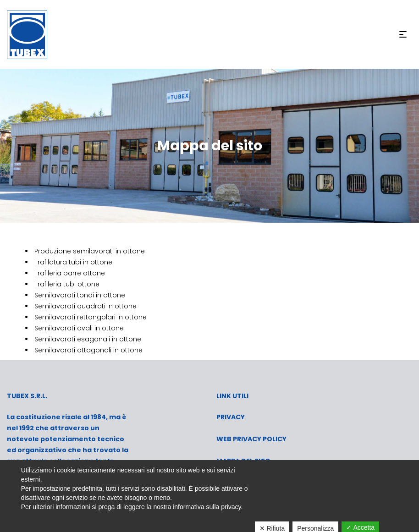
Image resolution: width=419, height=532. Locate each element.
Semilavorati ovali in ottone (79, 328)
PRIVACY (231, 417)
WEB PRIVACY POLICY (251, 439)
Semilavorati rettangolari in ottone (91, 317)
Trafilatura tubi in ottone (74, 262)
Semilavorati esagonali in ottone (88, 339)
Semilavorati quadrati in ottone (86, 306)
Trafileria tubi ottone (67, 284)
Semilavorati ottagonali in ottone (89, 350)
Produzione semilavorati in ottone (90, 251)
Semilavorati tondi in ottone (80, 295)
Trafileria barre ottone (70, 273)
